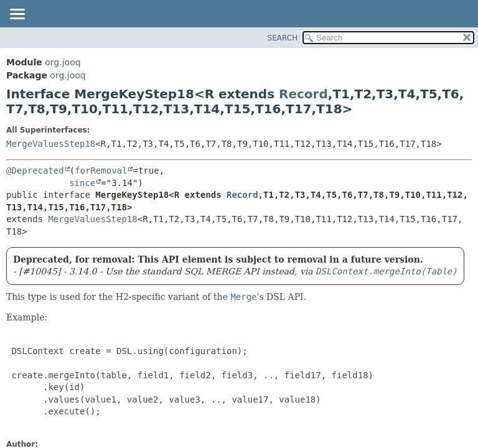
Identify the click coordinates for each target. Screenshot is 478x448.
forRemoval (101, 170)
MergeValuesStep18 (51, 144)
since (82, 183)
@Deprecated (35, 170)
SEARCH (283, 38)
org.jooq (63, 62)
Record (303, 94)
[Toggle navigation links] (17, 15)
